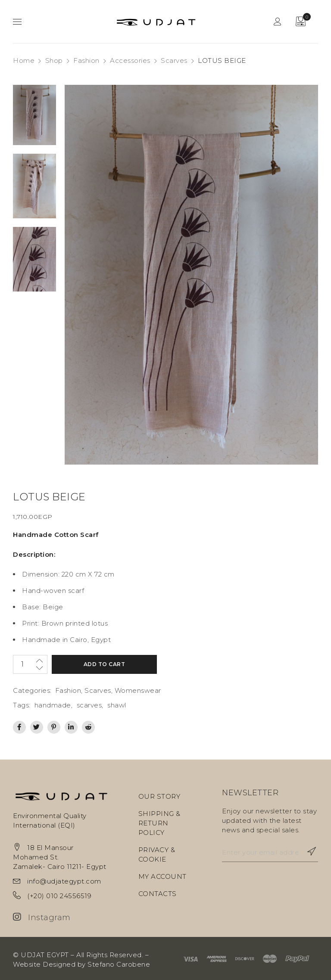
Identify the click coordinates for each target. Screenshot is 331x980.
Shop (54, 60)
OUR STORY (159, 796)
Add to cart (100, 664)
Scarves (174, 60)
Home (24, 60)
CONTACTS (158, 894)
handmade (53, 705)
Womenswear (138, 690)
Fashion (86, 60)
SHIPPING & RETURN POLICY (159, 823)
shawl (117, 705)
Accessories (130, 60)
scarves (89, 705)
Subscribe (307, 851)
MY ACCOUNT (162, 876)
